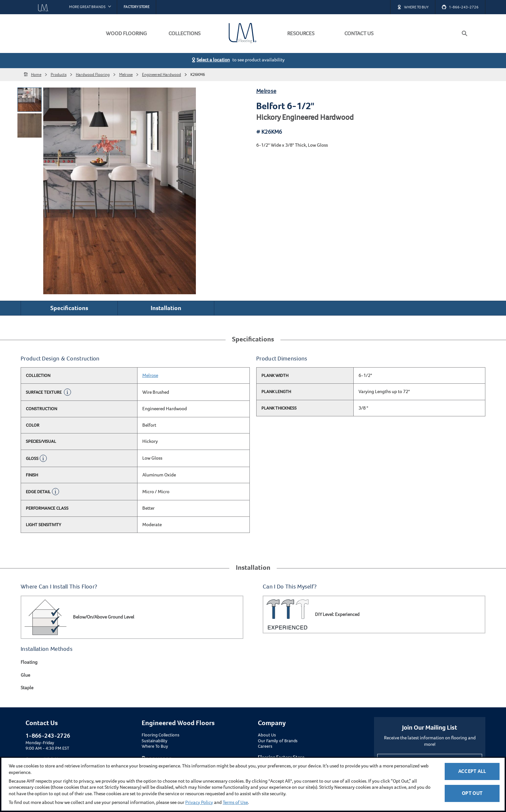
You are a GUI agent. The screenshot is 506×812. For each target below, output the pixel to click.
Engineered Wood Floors (178, 723)
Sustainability (155, 741)
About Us (267, 735)
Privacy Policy (199, 802)
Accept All (472, 771)
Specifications (69, 308)
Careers (265, 746)
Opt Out (472, 793)
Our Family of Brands (278, 741)
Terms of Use (235, 802)
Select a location (213, 60)
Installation (166, 308)
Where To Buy (155, 746)
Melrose (266, 91)
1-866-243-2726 (48, 736)
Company (272, 723)
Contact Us (42, 723)
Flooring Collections (161, 735)
